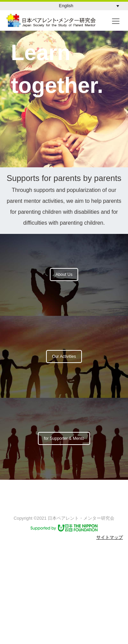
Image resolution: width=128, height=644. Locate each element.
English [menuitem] (66, 6)
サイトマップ (110, 537)
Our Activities (64, 356)
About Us (64, 275)
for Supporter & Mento (64, 438)
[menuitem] (89, 6)
